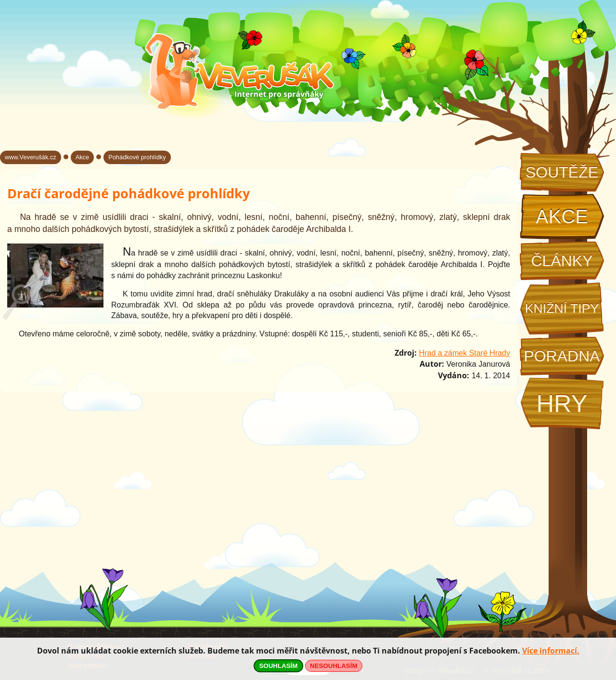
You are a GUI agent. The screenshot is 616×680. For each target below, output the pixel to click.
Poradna (562, 356)
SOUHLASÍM (278, 666)
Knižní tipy (562, 308)
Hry (562, 404)
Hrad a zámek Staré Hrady (465, 353)
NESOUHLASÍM (334, 666)
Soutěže (562, 172)
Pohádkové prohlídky (137, 157)
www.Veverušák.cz (31, 157)
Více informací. (551, 651)
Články (562, 261)
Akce (562, 217)
